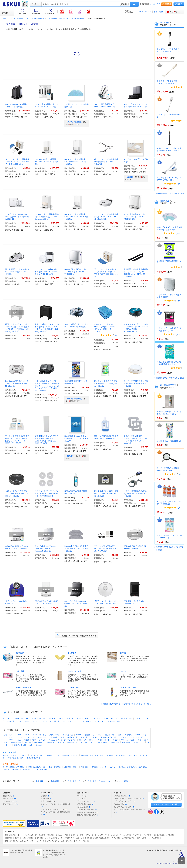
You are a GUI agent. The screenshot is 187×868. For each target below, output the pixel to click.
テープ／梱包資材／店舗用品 (14, 767)
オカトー (84, 742)
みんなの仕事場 (120, 804)
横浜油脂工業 (72, 737)
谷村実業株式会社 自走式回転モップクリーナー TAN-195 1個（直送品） (106, 493)
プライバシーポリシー (86, 801)
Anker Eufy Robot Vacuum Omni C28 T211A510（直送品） (76, 604)
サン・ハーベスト (128, 740)
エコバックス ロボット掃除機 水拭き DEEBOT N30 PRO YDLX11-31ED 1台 (106, 217)
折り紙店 (11, 721)
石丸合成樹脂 (102, 742)
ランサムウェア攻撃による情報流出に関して (56, 813)
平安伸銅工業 (72, 742)
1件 (179, 508)
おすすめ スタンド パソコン (105, 719)
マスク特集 (116, 838)
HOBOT (19, 735)
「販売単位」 (130, 177)
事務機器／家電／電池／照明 (92, 755)
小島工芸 (27, 742)
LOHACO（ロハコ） (122, 796)
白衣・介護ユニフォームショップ (16, 841)
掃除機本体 (165, 23)
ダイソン (124, 737)
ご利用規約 (82, 799)
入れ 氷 (70, 719)
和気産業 (128, 735)
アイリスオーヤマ (39, 735)
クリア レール (23, 721)
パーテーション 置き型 (50, 721)
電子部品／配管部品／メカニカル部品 (133, 767)
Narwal (79, 735)
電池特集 (51, 835)
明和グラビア (139, 742)
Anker (27, 735)
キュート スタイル (56, 719)
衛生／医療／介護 (34, 758)
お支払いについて (10, 801)
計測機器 (85, 767)
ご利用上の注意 (84, 807)
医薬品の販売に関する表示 (88, 815)
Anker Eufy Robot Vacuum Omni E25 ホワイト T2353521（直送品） (45, 548)
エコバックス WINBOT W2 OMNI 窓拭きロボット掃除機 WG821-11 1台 (17, 217)
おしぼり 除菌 (126, 719)
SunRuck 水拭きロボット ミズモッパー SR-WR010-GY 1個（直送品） (17, 383)
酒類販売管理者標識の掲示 (88, 812)
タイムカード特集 (62, 835)
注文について (8, 796)
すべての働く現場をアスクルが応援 (97, 838)
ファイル (23, 755)
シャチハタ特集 (154, 838)
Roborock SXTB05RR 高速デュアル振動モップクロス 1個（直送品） (76, 548)
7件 (115, 335)
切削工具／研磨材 (71, 767)
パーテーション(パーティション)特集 (118, 835)
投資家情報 (46, 799)
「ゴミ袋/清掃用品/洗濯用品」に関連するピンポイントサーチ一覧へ (125, 704)
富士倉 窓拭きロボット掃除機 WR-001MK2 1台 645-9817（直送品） (17, 272)
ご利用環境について (85, 804)
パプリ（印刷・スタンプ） (124, 801)
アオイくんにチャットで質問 (166, 804)
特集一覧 (86, 841)
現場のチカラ (69, 838)
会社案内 (45, 796)
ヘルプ (158, 4)
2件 (179, 184)
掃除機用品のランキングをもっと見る (170, 378)
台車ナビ (79, 838)
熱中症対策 (55, 781)
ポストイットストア (37, 841)
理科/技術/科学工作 (168, 385)
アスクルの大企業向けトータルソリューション (129, 811)
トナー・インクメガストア (27, 835)
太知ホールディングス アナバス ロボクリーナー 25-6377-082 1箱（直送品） (17, 493)
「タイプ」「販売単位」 (74, 122)
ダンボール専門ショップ (54, 838)
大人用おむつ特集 (128, 838)
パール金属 (126, 742)
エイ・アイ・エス (86, 740)
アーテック (97, 735)
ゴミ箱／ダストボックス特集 (164, 835)
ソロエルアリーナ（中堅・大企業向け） (129, 799)
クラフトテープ (74, 781)
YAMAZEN (115, 742)
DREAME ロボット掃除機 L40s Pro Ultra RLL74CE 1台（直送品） (76, 217)
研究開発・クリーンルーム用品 (103, 767)
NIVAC (11, 740)
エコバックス (68, 735)
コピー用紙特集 (10, 835)
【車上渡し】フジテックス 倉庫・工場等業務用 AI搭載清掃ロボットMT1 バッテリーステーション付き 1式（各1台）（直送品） (47, 386)
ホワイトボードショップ (94, 835)
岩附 (34, 740)
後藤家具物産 (16, 742)
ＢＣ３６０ (67, 721)
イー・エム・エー (16, 737)
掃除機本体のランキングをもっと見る (170, 194)
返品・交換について (11, 804)
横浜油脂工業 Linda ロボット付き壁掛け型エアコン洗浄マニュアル (76, 438)
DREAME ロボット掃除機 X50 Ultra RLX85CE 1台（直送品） (46, 162)
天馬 (62, 737)
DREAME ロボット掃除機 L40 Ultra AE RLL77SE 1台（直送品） (75, 162)
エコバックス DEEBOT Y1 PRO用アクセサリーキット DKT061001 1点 (105, 548)
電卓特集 (42, 835)
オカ (92, 742)
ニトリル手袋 (123, 781)
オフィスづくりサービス (55, 841)
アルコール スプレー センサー (15, 719)
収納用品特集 (142, 838)
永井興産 (51, 742)
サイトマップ (82, 796)
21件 (179, 335)
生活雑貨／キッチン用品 (116, 755)
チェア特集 (137, 835)
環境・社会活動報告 (49, 801)
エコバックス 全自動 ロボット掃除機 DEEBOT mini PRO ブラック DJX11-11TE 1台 (47, 272)
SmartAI (39, 745)
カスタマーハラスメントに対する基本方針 (56, 805)
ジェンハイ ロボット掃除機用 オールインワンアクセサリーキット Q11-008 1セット (17, 162)
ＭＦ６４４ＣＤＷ (38, 719)
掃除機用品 (165, 201)
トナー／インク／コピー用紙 (41, 755)
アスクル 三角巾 (83, 719)
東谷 (139, 740)
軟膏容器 (39, 781)
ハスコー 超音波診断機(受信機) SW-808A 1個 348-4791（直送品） (135, 493)
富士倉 (87, 735)
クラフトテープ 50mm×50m (99, 781)
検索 (134, 4)
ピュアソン (30, 737)
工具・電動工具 (55, 767)
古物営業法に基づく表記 (87, 810)
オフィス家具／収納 (16, 758)
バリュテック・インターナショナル (62, 740)
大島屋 (26, 740)
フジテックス (42, 737)
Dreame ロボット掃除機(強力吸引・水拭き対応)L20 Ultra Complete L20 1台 (47, 217)
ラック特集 (147, 835)
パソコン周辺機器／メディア (67, 755)
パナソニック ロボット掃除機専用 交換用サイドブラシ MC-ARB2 (106, 162)
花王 (19, 740)
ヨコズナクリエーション (23, 745)
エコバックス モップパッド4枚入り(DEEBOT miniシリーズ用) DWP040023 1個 (46, 493)
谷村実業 (84, 737)
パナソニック (54, 735)
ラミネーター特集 (77, 835)
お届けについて (9, 799)
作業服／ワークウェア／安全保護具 (18, 769)
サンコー (61, 742)
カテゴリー (7, 13)
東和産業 (54, 737)
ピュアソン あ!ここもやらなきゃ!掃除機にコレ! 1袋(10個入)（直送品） (106, 383)
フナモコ (42, 740)
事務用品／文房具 (9, 755)
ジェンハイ (8, 735)
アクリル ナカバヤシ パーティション (89, 721)
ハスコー (94, 737)
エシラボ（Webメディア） (124, 807)
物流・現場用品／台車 (37, 767)
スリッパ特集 (28, 838)
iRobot (137, 735)
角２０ (35, 721)
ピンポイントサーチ (73, 841)
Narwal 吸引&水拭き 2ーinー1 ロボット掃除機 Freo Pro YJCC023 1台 (136, 217)
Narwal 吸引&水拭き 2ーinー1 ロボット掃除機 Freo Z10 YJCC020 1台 (76, 272)
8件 (179, 301)
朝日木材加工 (39, 742)
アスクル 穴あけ (115, 721)
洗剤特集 (18, 838)
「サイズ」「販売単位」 (74, 399)
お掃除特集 (9, 838)
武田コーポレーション (113, 735)
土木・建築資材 (41, 769)
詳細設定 (124, 4)
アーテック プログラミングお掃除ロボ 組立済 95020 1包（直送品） (136, 383)
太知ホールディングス (109, 737)
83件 (179, 234)
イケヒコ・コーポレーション (107, 740)
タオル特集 (39, 838)
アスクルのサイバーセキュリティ (54, 809)
